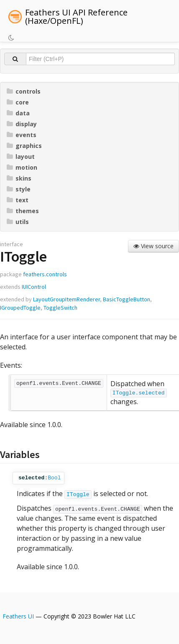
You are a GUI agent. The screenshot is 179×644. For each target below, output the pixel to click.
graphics (24, 146)
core (18, 102)
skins (19, 178)
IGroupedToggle (20, 308)
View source (153, 246)
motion (22, 167)
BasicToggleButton (127, 299)
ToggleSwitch (60, 308)
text (18, 200)
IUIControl (34, 287)
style (19, 189)
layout (21, 157)
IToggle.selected (139, 393)
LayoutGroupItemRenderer (66, 299)
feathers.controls (45, 274)
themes (23, 211)
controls (24, 91)
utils (18, 222)
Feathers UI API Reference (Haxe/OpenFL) (76, 17)
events (22, 135)
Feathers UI (18, 616)
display (22, 124)
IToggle (78, 495)
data (18, 113)
